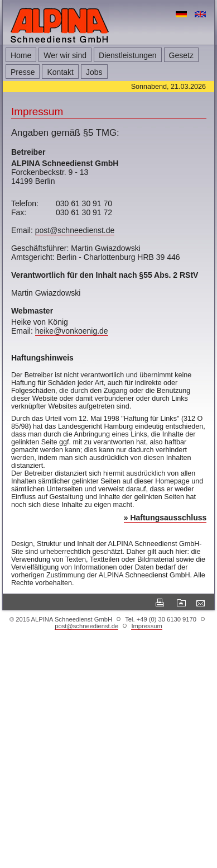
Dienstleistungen (128, 55)
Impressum (146, 626)
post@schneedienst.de (75, 230)
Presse (23, 72)
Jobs (94, 72)
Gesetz (181, 55)
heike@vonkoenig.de (72, 331)
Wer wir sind (65, 55)
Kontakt (60, 72)
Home (21, 55)
